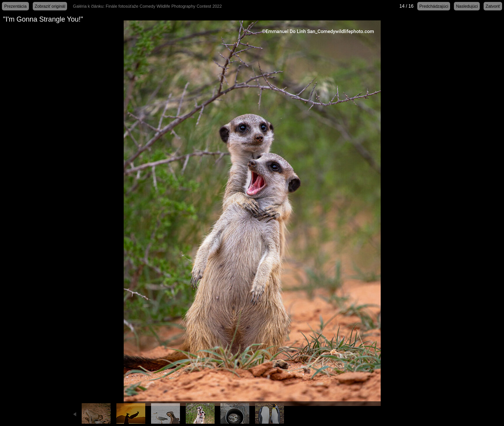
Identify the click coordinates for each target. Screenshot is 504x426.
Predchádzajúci (434, 6)
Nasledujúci (467, 6)
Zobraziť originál (50, 6)
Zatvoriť (493, 6)
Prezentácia (15, 6)
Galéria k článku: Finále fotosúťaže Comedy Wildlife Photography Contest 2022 (147, 6)
